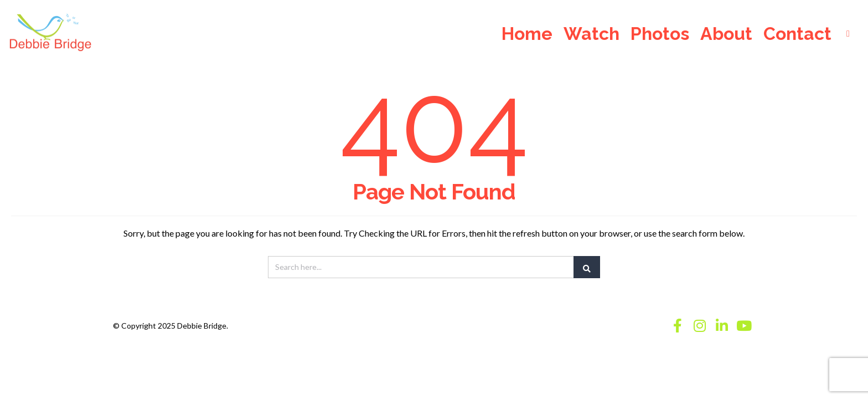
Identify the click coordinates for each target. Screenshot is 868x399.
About (726, 35)
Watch (591, 35)
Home (527, 35)
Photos (660, 35)
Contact (797, 35)
